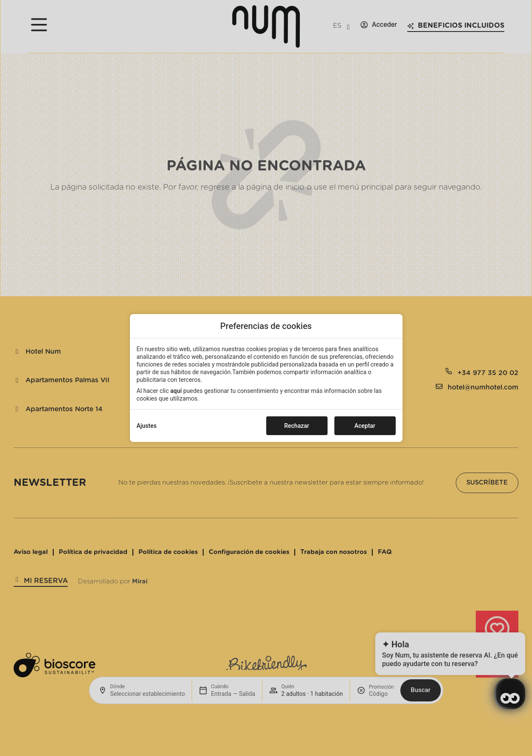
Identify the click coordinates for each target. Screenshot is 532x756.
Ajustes (147, 426)
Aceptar (365, 426)
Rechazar (296, 426)
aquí (176, 391)
